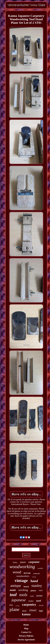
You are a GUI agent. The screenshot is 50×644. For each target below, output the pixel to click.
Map (26, 628)
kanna (26, 614)
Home (26, 625)
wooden (40, 568)
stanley (37, 586)
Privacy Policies (26, 636)
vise (11, 605)
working (23, 590)
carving (34, 577)
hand (34, 581)
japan (23, 562)
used (39, 601)
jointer (39, 596)
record (18, 606)
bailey (15, 562)
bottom (27, 573)
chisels (24, 611)
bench (26, 587)
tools (23, 595)
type (41, 611)
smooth (41, 605)
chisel (33, 610)
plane (15, 609)
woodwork (36, 573)
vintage (21, 580)
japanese (19, 600)
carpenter (34, 562)
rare (41, 590)
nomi (13, 590)
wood (17, 572)
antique (16, 586)
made (32, 596)
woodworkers (23, 576)
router (31, 601)
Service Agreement (26, 640)
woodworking (22, 567)
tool (13, 595)
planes (33, 591)
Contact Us (26, 632)
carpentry (29, 605)
